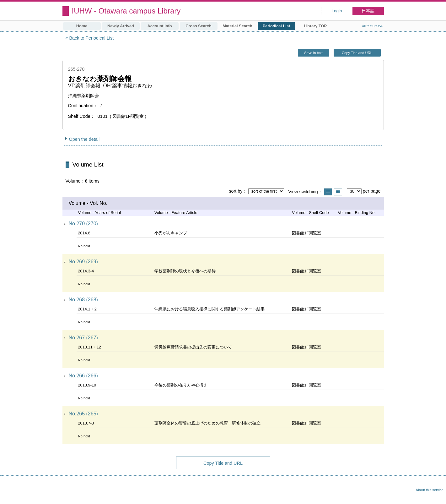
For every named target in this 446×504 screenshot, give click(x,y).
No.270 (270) (83, 224)
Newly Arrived (121, 26)
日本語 (368, 11)
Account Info (159, 26)
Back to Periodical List (92, 38)
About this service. (430, 490)
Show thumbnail (338, 192)
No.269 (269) (83, 262)
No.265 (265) (83, 414)
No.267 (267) (83, 338)
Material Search (237, 26)
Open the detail (84, 139)
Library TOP (315, 26)
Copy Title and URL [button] (357, 53)
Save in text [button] (313, 53)
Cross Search (199, 26)
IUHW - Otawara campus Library (126, 11)
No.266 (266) (83, 376)
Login (337, 11)
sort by (236, 191)
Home (82, 26)
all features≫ (373, 26)
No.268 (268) (83, 300)
